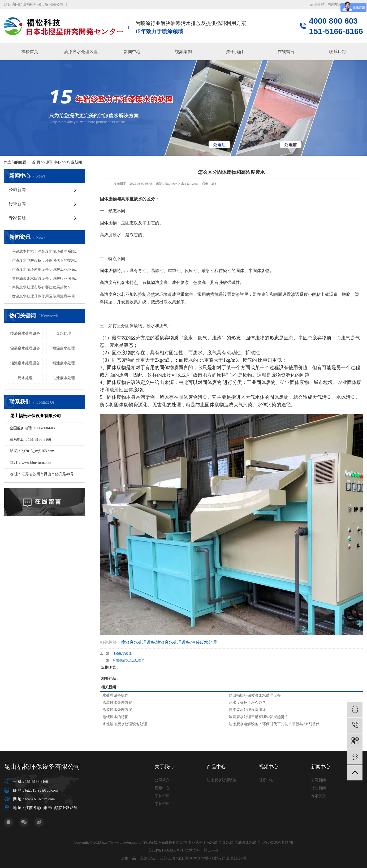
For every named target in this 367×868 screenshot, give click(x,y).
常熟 (205, 858)
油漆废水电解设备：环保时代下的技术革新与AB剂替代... (275, 724)
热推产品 (128, 858)
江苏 (163, 858)
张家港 (215, 858)
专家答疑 (17, 218)
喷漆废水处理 (64, 363)
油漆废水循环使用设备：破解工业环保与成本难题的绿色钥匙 (46, 269)
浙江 (180, 858)
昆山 (226, 858)
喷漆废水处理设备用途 (247, 710)
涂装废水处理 (204, 642)
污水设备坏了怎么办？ (247, 703)
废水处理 (64, 333)
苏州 (242, 858)
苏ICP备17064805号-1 (166, 850)
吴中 (188, 858)
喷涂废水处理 (64, 348)
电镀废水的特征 (115, 717)
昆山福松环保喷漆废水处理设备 (255, 695)
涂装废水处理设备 (25, 348)
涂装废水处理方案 (117, 703)
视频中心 (162, 788)
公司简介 (162, 780)
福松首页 (30, 52)
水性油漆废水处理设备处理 (125, 724)
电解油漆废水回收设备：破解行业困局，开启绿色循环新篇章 (46, 278)
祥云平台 (211, 850)
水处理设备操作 (115, 695)
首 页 (36, 162)
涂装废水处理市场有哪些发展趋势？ (41, 287)
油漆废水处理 (64, 378)
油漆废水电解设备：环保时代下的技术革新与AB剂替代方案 (46, 260)
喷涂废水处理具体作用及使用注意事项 (43, 296)
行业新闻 (75, 162)
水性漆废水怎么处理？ (128, 660)
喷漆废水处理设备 (25, 333)
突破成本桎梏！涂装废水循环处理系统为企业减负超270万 (46, 251)
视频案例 (183, 52)
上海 (172, 858)
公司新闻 (17, 190)
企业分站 (317, 4)
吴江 (234, 858)
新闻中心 (132, 52)
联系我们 (337, 52)
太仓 (197, 858)
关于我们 (235, 52)
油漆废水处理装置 (81, 52)
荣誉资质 (162, 796)
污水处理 (25, 378)
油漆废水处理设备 (25, 363)
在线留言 (286, 52)
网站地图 (335, 4)
